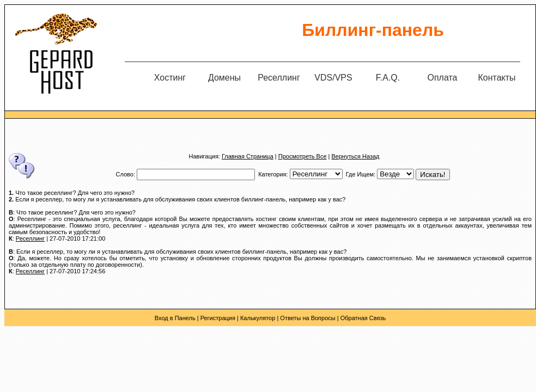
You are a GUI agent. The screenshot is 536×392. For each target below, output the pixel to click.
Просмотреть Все (303, 156)
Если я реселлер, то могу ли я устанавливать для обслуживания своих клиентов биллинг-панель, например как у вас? (180, 199)
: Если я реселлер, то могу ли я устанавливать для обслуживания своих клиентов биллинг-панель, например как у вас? (178, 252)
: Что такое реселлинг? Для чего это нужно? (72, 212)
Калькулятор (258, 318)
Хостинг (170, 78)
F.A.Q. (388, 78)
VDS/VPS (333, 78)
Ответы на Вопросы (307, 318)
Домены (224, 78)
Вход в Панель (175, 318)
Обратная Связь (363, 318)
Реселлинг (279, 78)
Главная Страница (248, 156)
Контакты (497, 78)
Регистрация (218, 318)
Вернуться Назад (356, 156)
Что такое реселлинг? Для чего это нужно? (75, 193)
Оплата (442, 78)
